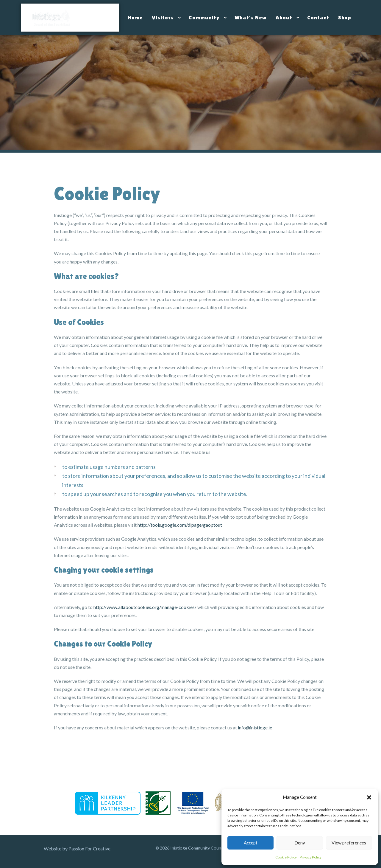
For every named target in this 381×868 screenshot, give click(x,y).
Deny (300, 843)
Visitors (163, 17)
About (284, 17)
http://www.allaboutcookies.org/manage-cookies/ (145, 607)
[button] (369, 797)
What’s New (251, 17)
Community (204, 17)
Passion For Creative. (90, 848)
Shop (345, 17)
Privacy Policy (311, 857)
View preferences (349, 843)
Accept (251, 843)
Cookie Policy (286, 857)
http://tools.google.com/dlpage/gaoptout (180, 525)
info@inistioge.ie (255, 727)
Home (135, 17)
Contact (318, 17)
